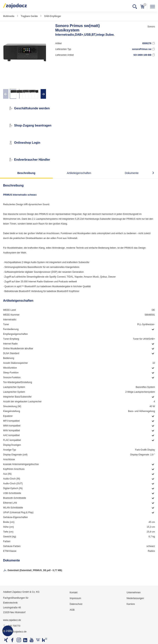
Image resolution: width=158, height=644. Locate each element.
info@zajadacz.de (15, 632)
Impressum (75, 598)
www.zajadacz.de (12, 620)
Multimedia (9, 16)
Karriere (131, 604)
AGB (72, 610)
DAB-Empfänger (53, 16)
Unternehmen (134, 593)
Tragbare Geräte (29, 16)
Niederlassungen (135, 598)
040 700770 (12, 626)
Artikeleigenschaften (79, 173)
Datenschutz (76, 604)
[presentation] (6, 94)
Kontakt (74, 593)
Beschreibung (26, 173)
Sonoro (151, 27)
